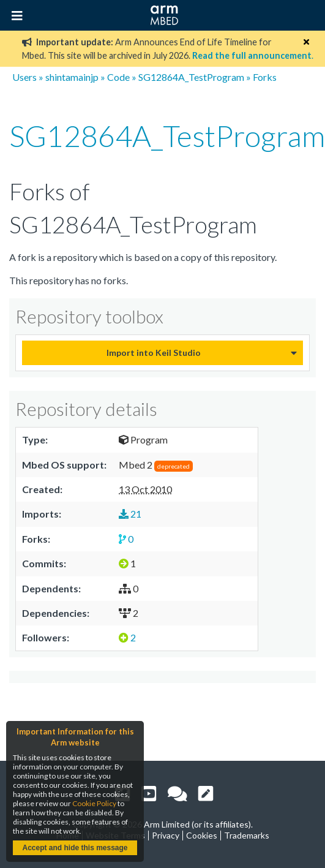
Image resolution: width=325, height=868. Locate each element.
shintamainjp (72, 77)
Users (24, 77)
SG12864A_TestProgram (191, 77)
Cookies (202, 835)
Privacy (166, 835)
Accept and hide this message (75, 848)
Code (118, 77)
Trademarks (247, 835)
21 (130, 514)
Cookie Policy (94, 803)
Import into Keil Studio (154, 353)
